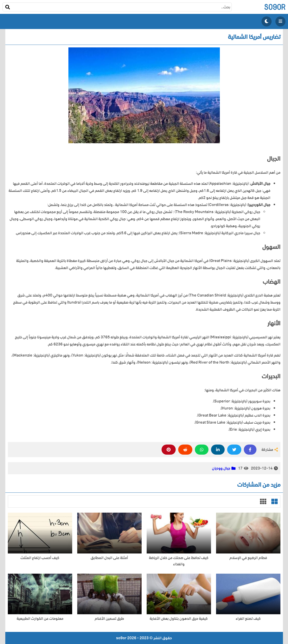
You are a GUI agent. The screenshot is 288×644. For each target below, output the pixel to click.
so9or (275, 7)
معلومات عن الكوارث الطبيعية (40, 619)
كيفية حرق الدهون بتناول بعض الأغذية (179, 619)
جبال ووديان (221, 468)
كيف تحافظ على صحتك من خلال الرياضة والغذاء (179, 561)
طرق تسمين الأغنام (109, 619)
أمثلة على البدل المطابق (109, 558)
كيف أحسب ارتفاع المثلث (40, 558)
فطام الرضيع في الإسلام (248, 558)
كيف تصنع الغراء (248, 619)
